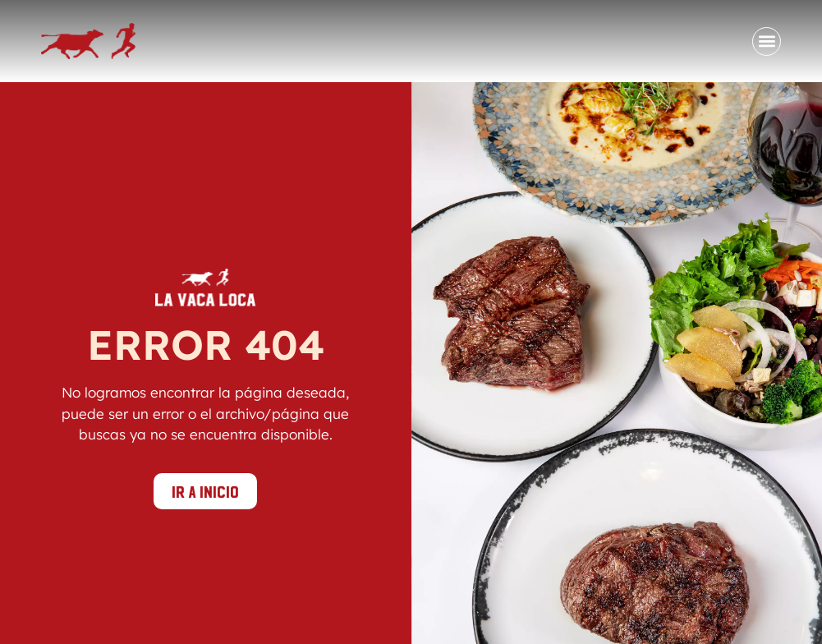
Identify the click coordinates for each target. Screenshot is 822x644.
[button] (767, 41)
